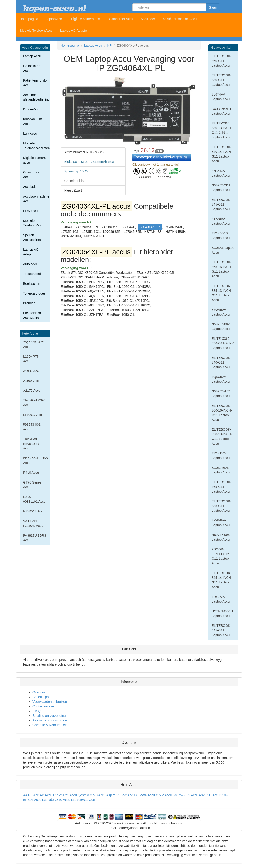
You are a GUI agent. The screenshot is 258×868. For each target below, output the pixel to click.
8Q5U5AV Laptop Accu (221, 379)
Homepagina (29, 19)
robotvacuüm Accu (33, 121)
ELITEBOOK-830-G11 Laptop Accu (221, 80)
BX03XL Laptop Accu (223, 250)
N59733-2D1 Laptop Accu (221, 188)
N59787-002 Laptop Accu (221, 326)
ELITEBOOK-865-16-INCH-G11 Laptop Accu (222, 269)
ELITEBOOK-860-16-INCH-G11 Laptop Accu (222, 413)
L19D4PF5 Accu (31, 359)
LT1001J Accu (33, 415)
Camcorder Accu (121, 19)
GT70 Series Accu (32, 485)
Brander (29, 303)
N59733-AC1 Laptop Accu (221, 394)
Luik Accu (30, 134)
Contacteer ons (44, 706)
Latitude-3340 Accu (56, 800)
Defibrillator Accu (31, 68)
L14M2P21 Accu (65, 795)
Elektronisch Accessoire (32, 315)
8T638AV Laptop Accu (221, 221)
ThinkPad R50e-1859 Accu (31, 444)
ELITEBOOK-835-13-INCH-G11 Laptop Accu (222, 293)
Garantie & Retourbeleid (50, 725)
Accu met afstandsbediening (36, 97)
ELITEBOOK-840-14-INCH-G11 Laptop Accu (222, 154)
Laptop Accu (54, 19)
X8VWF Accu (145, 795)
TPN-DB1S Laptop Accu (221, 236)
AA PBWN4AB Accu (38, 795)
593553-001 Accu (32, 427)
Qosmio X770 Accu (92, 795)
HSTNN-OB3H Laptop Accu (222, 614)
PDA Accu (30, 211)
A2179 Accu (32, 391)
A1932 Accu (32, 371)
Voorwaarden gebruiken (50, 702)
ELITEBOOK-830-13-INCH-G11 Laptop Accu (222, 436)
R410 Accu (31, 473)
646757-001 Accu (185, 795)
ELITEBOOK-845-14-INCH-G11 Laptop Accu (222, 580)
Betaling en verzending (49, 716)
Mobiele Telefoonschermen (36, 146)
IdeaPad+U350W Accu (36, 460)
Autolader (30, 264)
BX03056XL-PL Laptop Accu (223, 111)
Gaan (213, 7)
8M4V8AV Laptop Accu (221, 523)
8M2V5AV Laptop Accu (221, 312)
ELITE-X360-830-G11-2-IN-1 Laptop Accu (223, 343)
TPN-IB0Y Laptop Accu (221, 456)
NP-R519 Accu (34, 511)
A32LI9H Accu (209, 795)
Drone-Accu (32, 109)
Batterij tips (40, 697)
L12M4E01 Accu (83, 800)
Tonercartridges (34, 293)
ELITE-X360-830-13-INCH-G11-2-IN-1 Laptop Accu (222, 130)
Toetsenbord (32, 274)
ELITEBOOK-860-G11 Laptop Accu (221, 61)
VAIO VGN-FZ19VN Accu (33, 523)
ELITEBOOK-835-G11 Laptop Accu (221, 506)
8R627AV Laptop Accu (221, 599)
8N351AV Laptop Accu (221, 173)
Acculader (148, 19)
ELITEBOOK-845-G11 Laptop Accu (221, 204)
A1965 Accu (32, 381)
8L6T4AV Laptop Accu (221, 97)
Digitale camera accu (86, 19)
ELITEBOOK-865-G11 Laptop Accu (221, 487)
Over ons (39, 692)
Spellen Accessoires (32, 237)
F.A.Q (37, 711)
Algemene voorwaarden (50, 720)
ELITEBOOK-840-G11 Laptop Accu (221, 362)
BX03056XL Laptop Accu (221, 470)
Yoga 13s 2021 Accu (34, 344)
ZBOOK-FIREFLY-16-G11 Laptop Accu (221, 556)
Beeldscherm (33, 284)
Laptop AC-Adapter (74, 31)
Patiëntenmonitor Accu (35, 83)
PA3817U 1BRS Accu (35, 538)
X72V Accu (164, 795)
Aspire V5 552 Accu (120, 795)
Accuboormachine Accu (180, 19)
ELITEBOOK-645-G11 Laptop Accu (221, 630)
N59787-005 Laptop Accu (221, 537)
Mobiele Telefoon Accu (36, 31)
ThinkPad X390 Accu (34, 403)
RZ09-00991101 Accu (34, 499)
